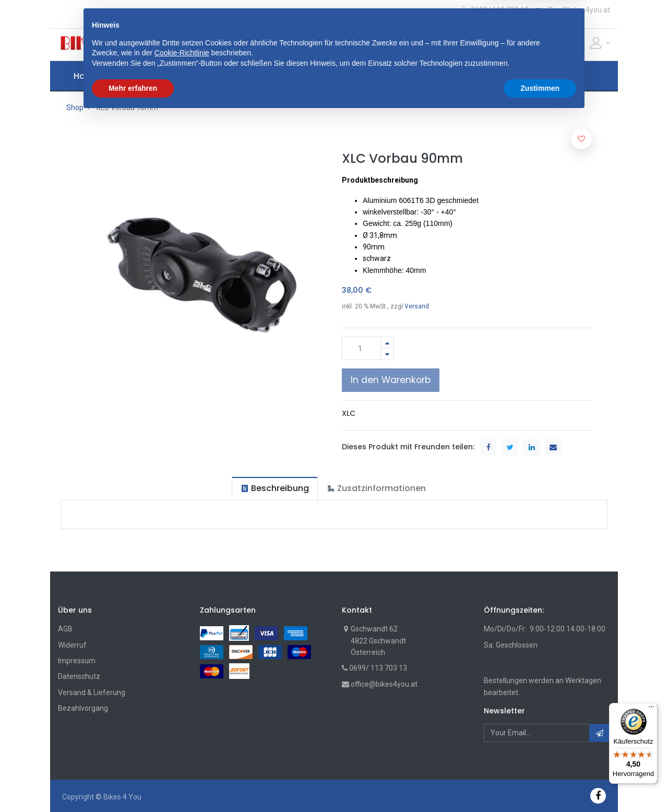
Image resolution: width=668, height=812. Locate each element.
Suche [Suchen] (444, 44)
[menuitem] (86, 76)
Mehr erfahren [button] (133, 783)
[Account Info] (600, 43)
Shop (75, 108)
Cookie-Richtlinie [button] (182, 748)
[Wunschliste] (579, 45)
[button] (218, 44)
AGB (65, 629)
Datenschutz (79, 676)
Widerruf (72, 645)
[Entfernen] (387, 354)
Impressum (77, 661)
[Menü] (651, 709)
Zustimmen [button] (540, 783)
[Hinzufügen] (387, 343)
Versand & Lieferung (92, 692)
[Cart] (562, 45)
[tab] (275, 488)
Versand (417, 306)
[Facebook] (598, 796)
